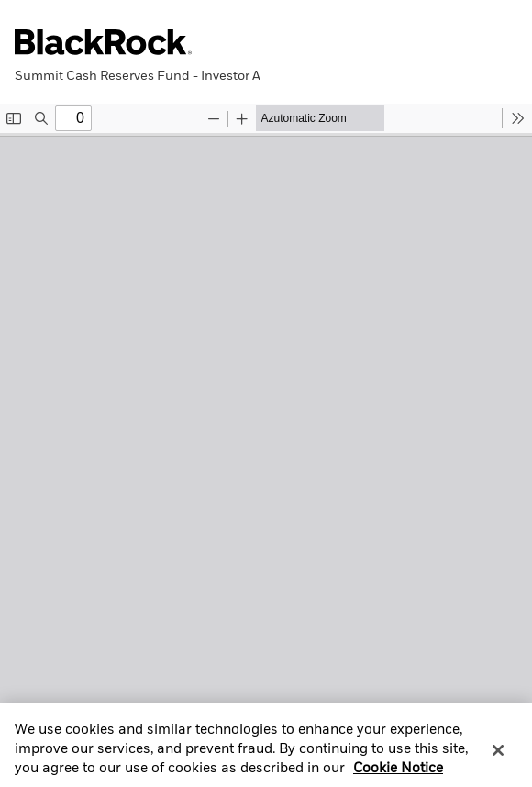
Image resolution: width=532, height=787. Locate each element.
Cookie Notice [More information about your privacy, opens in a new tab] (398, 776)
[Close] (498, 757)
